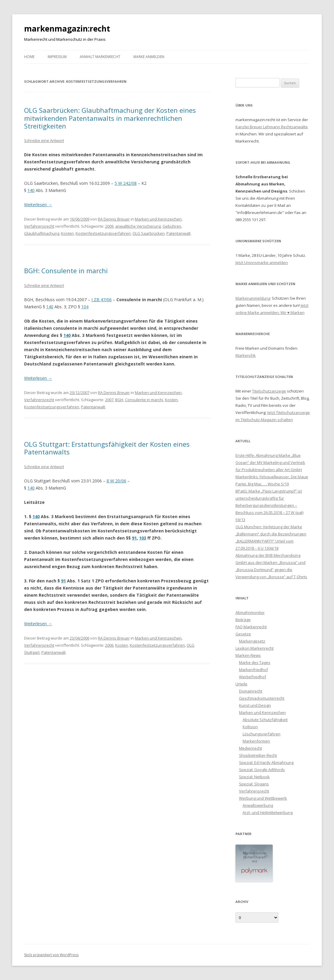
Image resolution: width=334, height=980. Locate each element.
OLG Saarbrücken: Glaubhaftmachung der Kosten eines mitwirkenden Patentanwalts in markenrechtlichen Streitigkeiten (110, 118)
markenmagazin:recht (67, 29)
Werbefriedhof (253, 677)
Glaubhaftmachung (42, 233)
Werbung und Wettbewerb (263, 798)
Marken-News (248, 655)
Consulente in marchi (144, 400)
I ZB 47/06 (102, 300)
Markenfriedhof (253, 670)
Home (29, 57)
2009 (109, 226)
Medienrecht (250, 748)
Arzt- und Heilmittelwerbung (268, 812)
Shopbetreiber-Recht (258, 755)
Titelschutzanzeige (269, 391)
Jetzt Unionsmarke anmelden (262, 262)
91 (134, 538)
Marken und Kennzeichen (158, 219)
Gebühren (172, 226)
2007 (109, 400)
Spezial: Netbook (254, 777)
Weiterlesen (38, 205)
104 (85, 307)
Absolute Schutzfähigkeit (265, 720)
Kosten (67, 233)
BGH (119, 400)
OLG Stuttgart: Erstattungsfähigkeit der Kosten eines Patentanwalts (107, 448)
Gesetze (243, 634)
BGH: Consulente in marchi (66, 271)
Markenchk (246, 355)
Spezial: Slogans (254, 784)
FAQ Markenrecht (251, 627)
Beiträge (243, 620)
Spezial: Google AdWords (262, 770)
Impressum (57, 57)
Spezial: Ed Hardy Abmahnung (266, 762)
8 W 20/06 (116, 481)
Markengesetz (252, 641)
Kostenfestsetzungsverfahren (103, 233)
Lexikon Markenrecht (255, 648)
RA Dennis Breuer (114, 219)
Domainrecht (251, 691)
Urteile (241, 684)
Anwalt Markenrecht (100, 57)
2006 (109, 645)
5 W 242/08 (126, 183)
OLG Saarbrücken (149, 233)
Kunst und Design (255, 705)
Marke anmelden (149, 57)
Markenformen (256, 741)
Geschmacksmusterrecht (262, 698)
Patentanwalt (178, 233)
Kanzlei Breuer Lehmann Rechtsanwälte (272, 127)
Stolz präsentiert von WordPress (51, 955)
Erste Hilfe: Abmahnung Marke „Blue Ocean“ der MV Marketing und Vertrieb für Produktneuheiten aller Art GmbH (270, 462)
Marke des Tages (255, 662)
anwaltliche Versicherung (138, 226)
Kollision (250, 727)
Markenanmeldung (253, 298)
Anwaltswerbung (258, 805)
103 (143, 538)
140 (31, 190)
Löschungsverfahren (262, 734)
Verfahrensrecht (39, 226)
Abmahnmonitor (250, 612)
